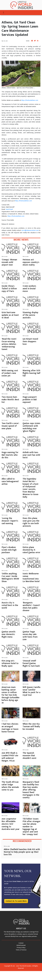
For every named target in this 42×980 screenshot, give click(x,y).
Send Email (9, 209)
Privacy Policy (21, 948)
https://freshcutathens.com (30, 100)
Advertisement (21, 945)
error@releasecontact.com (30, 230)
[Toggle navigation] (3, 13)
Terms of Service (21, 950)
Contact (21, 943)
